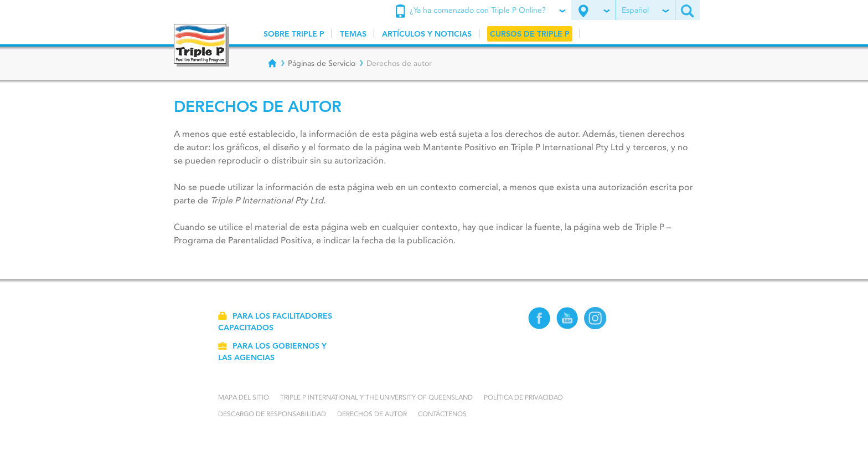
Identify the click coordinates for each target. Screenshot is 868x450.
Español (645, 10)
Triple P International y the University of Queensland (376, 397)
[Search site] (688, 10)
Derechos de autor (372, 414)
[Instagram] (595, 327)
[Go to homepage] (201, 45)
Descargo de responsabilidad (272, 414)
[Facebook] (539, 327)
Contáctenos (442, 414)
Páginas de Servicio (322, 63)
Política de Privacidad (523, 397)
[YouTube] (568, 327)
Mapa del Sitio (244, 397)
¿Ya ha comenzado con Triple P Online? (480, 11)
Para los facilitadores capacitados (275, 322)
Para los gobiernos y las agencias (272, 352)
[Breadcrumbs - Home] (272, 63)
